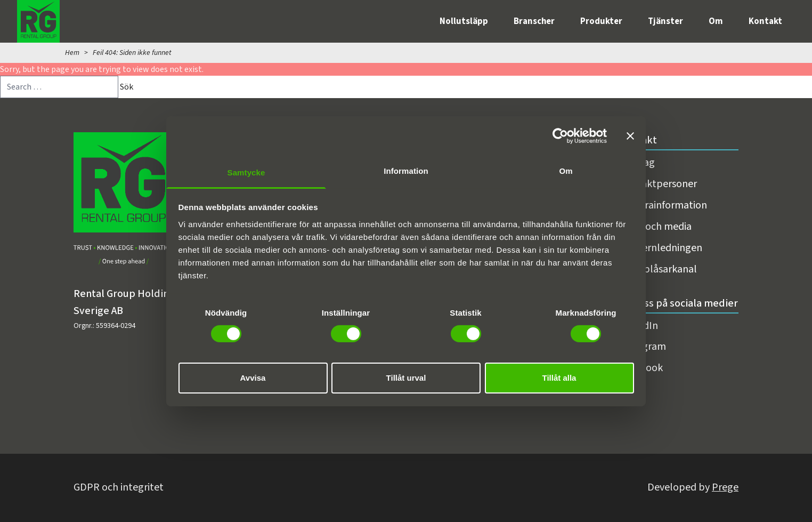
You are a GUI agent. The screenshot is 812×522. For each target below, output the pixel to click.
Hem (72, 53)
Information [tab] (406, 170)
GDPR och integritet (119, 487)
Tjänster (665, 21)
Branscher (534, 21)
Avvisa (253, 378)
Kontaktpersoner (658, 184)
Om (716, 21)
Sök (127, 87)
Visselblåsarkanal (658, 269)
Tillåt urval (406, 378)
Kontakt (765, 21)
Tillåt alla (559, 378)
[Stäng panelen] (630, 136)
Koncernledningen (661, 248)
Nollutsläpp (464, 21)
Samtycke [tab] (246, 172)
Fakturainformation (663, 205)
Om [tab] (566, 170)
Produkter (601, 21)
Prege (725, 487)
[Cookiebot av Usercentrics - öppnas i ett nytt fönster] (560, 136)
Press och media (655, 227)
